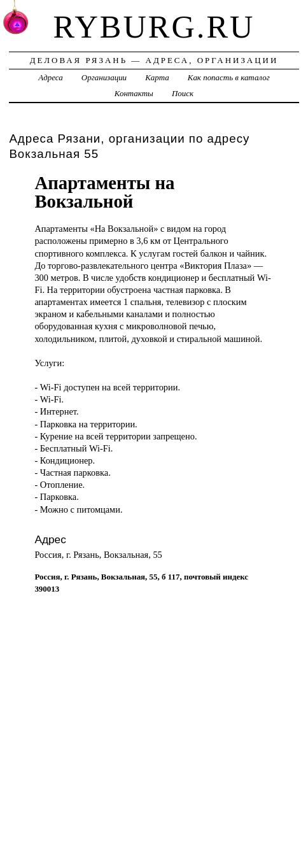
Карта (157, 77)
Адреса (50, 77)
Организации (104, 77)
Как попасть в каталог (229, 77)
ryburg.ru (154, 27)
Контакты (134, 93)
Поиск (183, 93)
